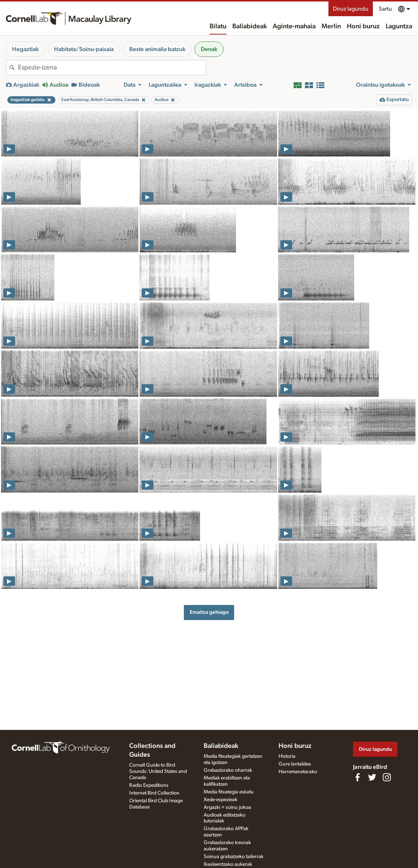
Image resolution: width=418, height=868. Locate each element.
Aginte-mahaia (294, 26)
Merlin (331, 26)
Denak (209, 49)
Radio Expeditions (149, 785)
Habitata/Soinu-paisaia (84, 49)
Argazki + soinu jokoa (227, 807)
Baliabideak (250, 26)
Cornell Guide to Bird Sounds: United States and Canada (158, 771)
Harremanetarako (298, 772)
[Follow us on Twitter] (372, 777)
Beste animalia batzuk (157, 49)
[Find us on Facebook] (357, 777)
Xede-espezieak (221, 800)
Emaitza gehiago (209, 612)
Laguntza (399, 26)
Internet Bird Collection (154, 793)
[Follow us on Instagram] (387, 777)
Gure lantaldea (295, 764)
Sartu (385, 9)
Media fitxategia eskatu (229, 792)
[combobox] (112, 68)
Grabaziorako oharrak (228, 770)
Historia (287, 756)
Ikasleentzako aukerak (228, 864)
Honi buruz (363, 26)
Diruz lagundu (351, 9)
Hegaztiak (25, 49)
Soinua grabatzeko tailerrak (234, 857)
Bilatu (218, 26)
